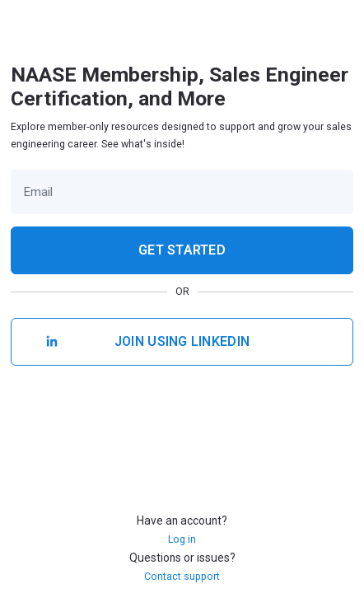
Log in (182, 539)
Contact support (182, 576)
